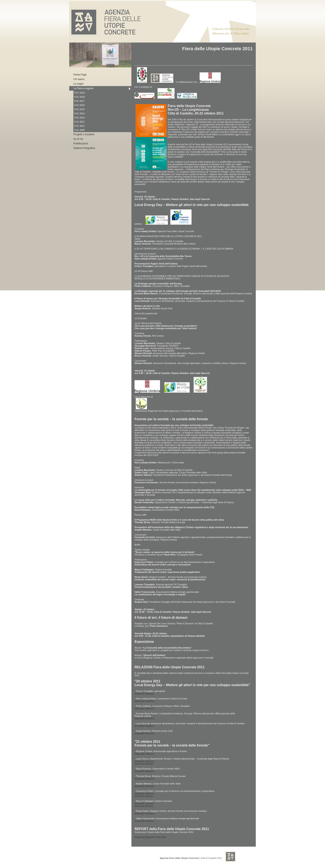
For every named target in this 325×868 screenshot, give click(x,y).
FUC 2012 (79, 122)
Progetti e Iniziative (84, 134)
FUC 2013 (79, 118)
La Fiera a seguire (83, 88)
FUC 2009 (79, 130)
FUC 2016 (79, 105)
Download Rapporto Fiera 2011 (150, 837)
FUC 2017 (79, 101)
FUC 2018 (79, 97)
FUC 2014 (79, 113)
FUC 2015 (79, 109)
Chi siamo (79, 79)
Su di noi (78, 139)
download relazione (144, 694)
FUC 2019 (79, 93)
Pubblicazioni (81, 144)
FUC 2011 (79, 126)
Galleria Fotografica (84, 148)
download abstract (144, 764)
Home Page (80, 75)
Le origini (78, 84)
